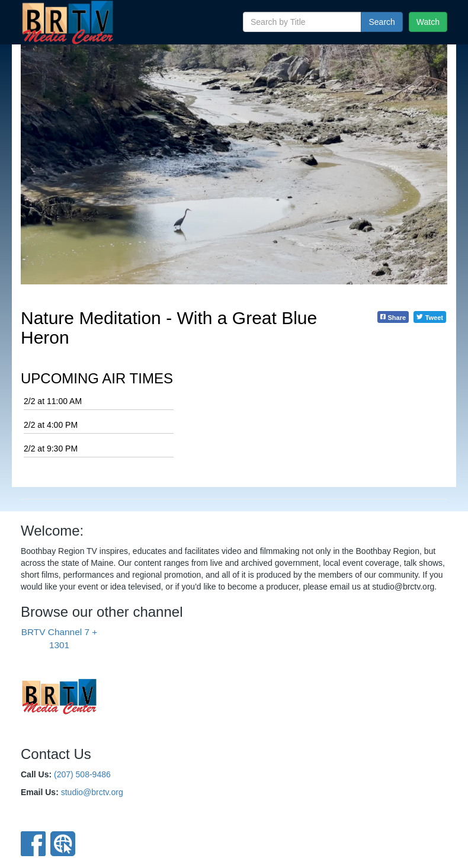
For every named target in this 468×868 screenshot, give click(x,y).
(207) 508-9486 (82, 774)
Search (382, 22)
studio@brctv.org (92, 792)
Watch (428, 22)
